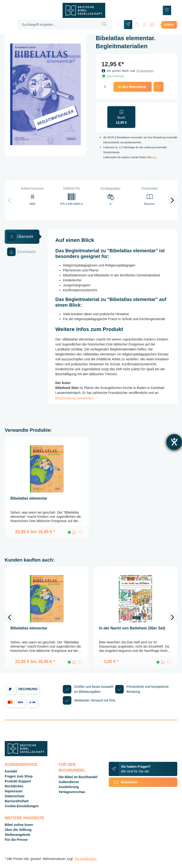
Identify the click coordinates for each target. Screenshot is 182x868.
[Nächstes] (173, 200)
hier (154, 157)
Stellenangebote (18, 835)
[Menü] (167, 11)
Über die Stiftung (18, 830)
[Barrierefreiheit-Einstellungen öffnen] (174, 442)
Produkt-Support (18, 781)
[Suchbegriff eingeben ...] (57, 25)
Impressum (14, 791)
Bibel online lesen (19, 825)
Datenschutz (15, 796)
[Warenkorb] (163, 25)
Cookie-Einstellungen (22, 806)
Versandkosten (145, 71)
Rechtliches (14, 786)
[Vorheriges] (9, 200)
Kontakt (11, 771)
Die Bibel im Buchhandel (78, 777)
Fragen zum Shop (19, 776)
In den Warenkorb (132, 87)
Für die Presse (16, 840)
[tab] (22, 237)
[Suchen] (104, 25)
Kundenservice (21, 765)
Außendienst (69, 782)
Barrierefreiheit (17, 801)
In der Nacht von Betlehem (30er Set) (132, 628)
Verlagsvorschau (72, 792)
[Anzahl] (107, 87)
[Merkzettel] (137, 24)
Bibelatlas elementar (29, 498)
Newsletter (123, 782)
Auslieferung (69, 787)
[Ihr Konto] (145, 24)
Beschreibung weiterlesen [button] (77, 398)
